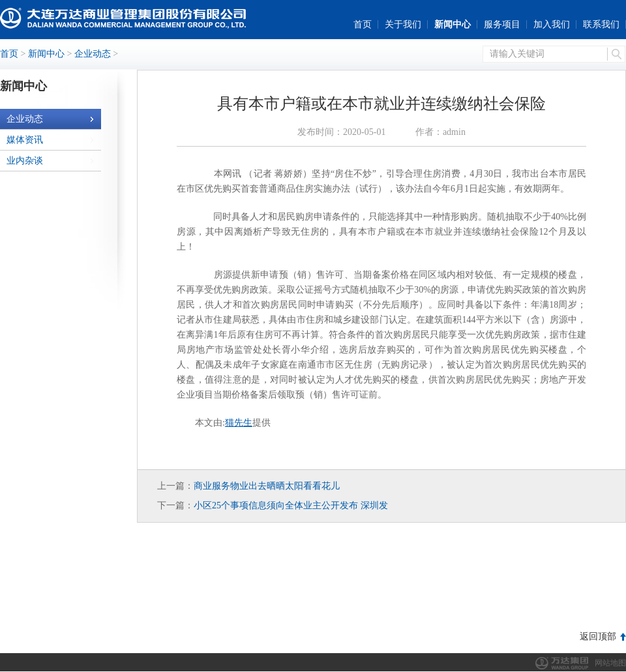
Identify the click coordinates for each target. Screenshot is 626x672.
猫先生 (239, 423)
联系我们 (601, 24)
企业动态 (93, 54)
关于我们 (403, 24)
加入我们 (552, 24)
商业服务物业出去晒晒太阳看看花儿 (267, 486)
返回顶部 (598, 636)
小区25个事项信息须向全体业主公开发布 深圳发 (291, 505)
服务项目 (502, 24)
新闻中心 (453, 24)
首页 (363, 24)
